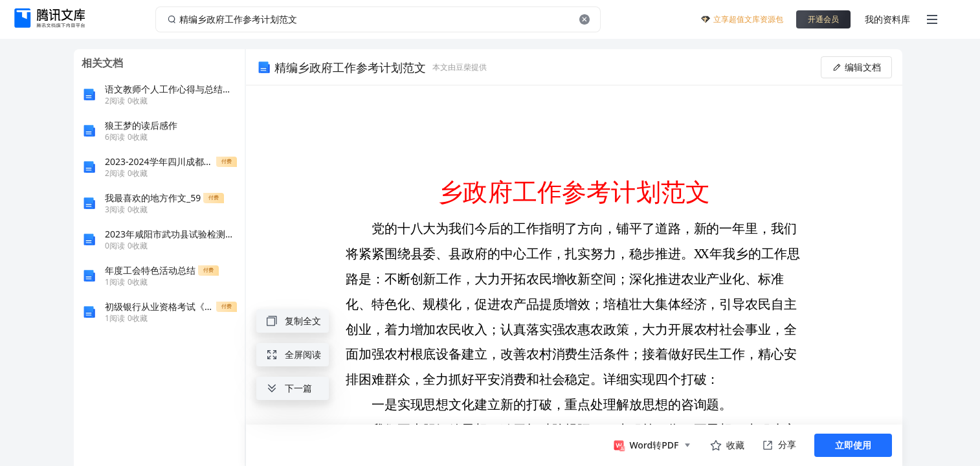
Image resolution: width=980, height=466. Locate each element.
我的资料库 (887, 19)
